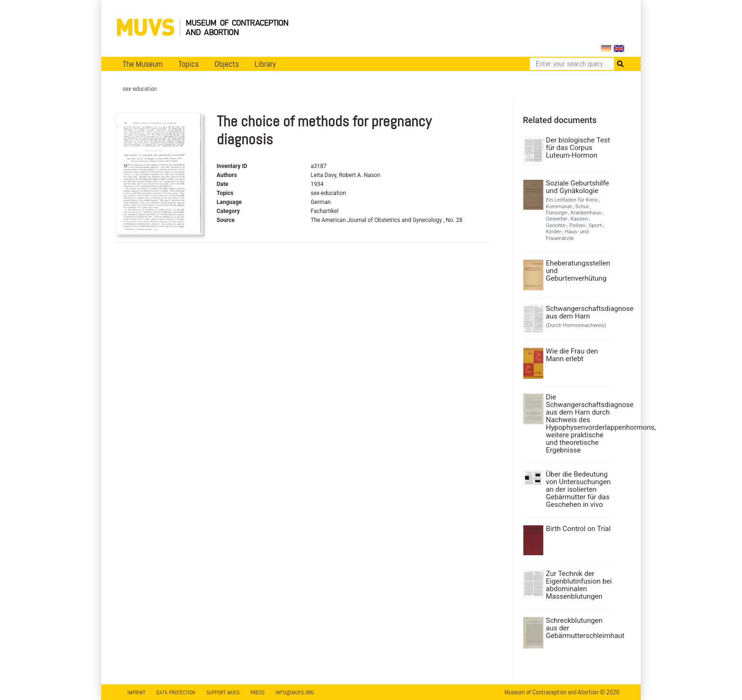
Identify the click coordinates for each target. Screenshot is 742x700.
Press (257, 692)
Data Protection (176, 692)
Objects (227, 64)
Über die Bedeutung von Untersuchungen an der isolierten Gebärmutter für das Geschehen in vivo (579, 489)
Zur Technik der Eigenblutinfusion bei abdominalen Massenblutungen (579, 585)
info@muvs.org (295, 692)
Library (265, 64)
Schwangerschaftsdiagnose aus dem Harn (579, 312)
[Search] (572, 64)
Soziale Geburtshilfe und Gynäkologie (578, 187)
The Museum (143, 64)
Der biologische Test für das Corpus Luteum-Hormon (578, 148)
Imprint (136, 692)
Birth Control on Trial (579, 529)
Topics (189, 64)
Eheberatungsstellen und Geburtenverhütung (578, 271)
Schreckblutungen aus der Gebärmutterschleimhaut (579, 628)
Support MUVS (223, 692)
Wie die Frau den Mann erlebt (572, 355)
